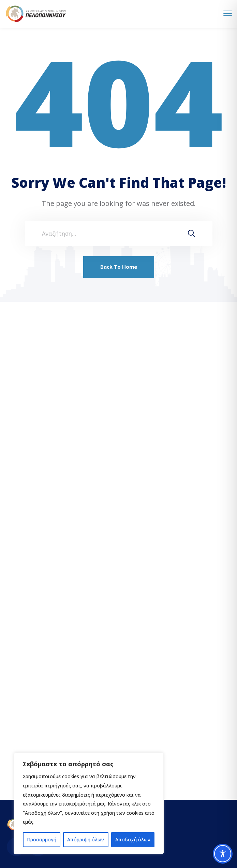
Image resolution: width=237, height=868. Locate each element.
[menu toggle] (228, 13)
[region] (89, 803)
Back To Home (119, 267)
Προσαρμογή (42, 839)
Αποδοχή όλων (133, 839)
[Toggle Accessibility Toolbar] (223, 854)
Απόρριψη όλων (86, 839)
